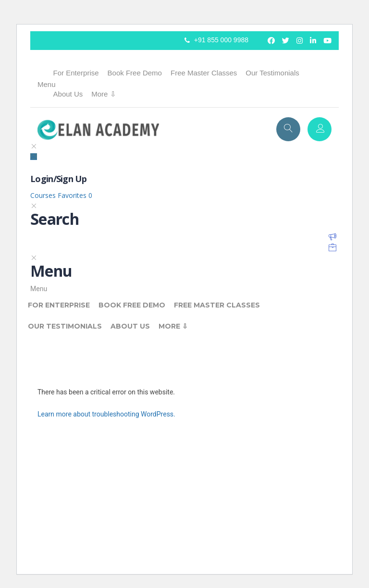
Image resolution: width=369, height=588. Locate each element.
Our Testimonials (272, 73)
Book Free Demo (135, 73)
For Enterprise (76, 73)
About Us (68, 94)
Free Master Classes (204, 73)
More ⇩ (104, 94)
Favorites (75, 195)
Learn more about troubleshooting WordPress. (106, 414)
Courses (44, 195)
